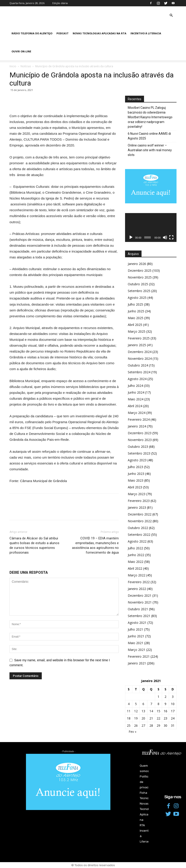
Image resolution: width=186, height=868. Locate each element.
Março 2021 (137, 650)
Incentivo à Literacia (146, 33)
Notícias (26, 66)
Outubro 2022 (138, 528)
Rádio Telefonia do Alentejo (32, 33)
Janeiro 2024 (137, 426)
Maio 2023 (136, 480)
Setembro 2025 (139, 291)
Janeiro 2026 (137, 264)
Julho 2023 (135, 467)
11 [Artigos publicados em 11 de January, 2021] (129, 711)
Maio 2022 (136, 562)
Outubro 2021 (138, 609)
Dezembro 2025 (140, 270)
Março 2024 (137, 413)
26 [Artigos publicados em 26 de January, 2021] (136, 725)
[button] (171, 15)
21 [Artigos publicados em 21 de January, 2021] (151, 718)
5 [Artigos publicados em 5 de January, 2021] (136, 704)
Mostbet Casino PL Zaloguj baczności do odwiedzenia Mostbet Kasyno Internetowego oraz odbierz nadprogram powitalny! (150, 117)
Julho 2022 (135, 548)
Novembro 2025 (140, 277)
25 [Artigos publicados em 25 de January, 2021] (129, 725)
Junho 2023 (136, 474)
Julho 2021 (135, 629)
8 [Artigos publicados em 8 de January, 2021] (158, 704)
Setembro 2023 (139, 453)
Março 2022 (137, 575)
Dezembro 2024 (140, 352)
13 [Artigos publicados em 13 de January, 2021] (143, 711)
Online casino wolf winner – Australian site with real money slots (150, 150)
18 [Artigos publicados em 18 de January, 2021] (129, 718)
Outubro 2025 (138, 284)
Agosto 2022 (137, 541)
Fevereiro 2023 (139, 501)
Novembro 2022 (140, 521)
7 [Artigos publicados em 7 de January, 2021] (151, 704)
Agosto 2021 (137, 623)
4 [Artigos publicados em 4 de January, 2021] (129, 704)
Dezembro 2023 (140, 433)
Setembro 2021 (139, 616)
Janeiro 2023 (137, 507)
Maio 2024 (136, 399)
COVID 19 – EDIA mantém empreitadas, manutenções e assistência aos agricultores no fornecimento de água (95, 545)
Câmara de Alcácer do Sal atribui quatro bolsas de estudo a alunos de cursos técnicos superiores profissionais (34, 545)
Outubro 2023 (138, 447)
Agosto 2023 (137, 460)
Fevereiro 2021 (139, 656)
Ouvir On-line (21, 51)
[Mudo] (165, 237)
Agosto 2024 (137, 379)
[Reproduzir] (131, 237)
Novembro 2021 (140, 602)
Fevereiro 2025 (139, 338)
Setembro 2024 (139, 372)
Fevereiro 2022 (139, 582)
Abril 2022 (135, 568)
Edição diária (60, 3)
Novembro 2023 (140, 440)
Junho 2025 (136, 311)
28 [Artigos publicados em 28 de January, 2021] (151, 725)
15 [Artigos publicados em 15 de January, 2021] (158, 711)
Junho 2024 (136, 392)
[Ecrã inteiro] (171, 237)
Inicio (13, 66)
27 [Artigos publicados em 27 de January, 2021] (143, 725)
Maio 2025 (136, 318)
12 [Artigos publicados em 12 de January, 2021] (136, 711)
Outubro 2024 (138, 365)
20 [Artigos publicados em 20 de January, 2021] (143, 718)
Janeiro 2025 (137, 345)
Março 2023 (137, 494)
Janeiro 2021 (137, 663)
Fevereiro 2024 (139, 419)
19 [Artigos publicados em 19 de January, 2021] (136, 718)
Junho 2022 (136, 555)
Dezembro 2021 (140, 595)
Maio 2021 (136, 643)
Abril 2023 (135, 487)
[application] (151, 227)
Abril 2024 (135, 406)
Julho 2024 (135, 386)
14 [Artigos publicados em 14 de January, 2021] (151, 711)
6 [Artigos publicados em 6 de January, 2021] (143, 704)
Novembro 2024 (140, 359)
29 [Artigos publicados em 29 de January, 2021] (158, 725)
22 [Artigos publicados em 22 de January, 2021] (158, 718)
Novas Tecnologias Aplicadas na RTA (100, 33)
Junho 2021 (136, 636)
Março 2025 (137, 331)
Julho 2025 (135, 304)
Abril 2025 (135, 325)
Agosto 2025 (137, 298)
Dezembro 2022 (140, 514)
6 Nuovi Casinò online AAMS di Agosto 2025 (149, 136)
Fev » (133, 732)
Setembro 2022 (139, 535)
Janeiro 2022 (137, 589)
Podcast (63, 33)
